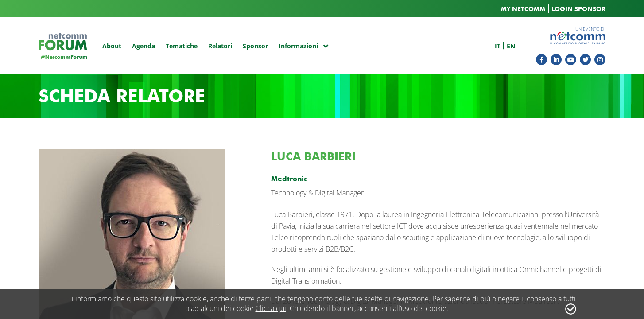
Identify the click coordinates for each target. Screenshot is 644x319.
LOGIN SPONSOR (578, 9)
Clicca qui (271, 308)
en (511, 46)
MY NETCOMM (523, 9)
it (498, 46)
